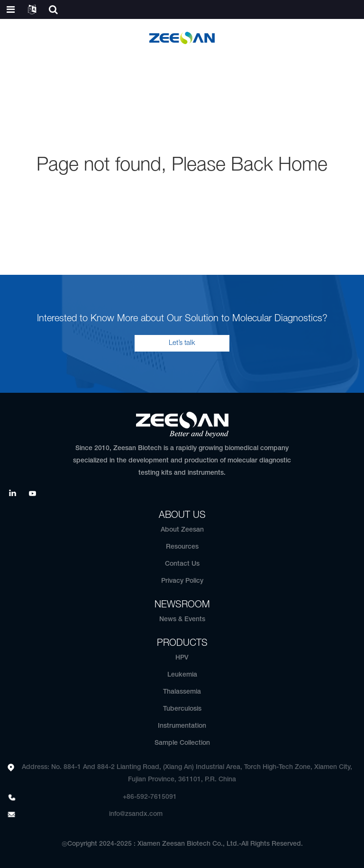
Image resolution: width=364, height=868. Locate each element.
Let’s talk (182, 343)
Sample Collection (182, 743)
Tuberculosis (182, 709)
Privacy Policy (182, 581)
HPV (182, 658)
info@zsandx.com (136, 814)
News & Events (182, 619)
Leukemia (182, 675)
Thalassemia (182, 692)
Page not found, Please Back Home (182, 166)
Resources (182, 547)
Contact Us (182, 564)
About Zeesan (182, 530)
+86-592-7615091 (150, 797)
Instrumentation (182, 726)
